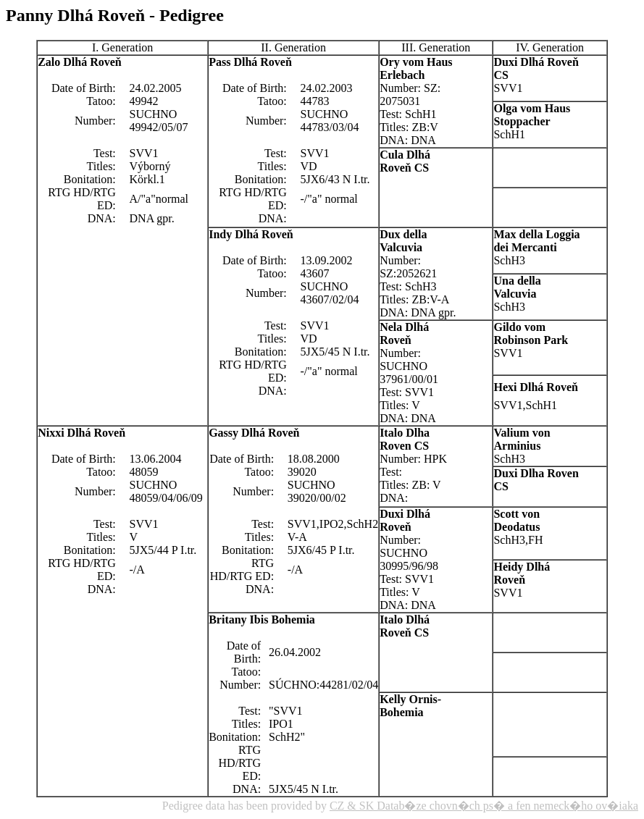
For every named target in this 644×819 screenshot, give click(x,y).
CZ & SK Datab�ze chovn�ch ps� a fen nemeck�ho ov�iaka (484, 806)
